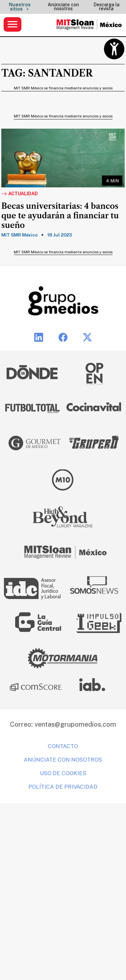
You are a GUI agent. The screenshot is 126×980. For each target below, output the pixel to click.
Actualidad (20, 194)
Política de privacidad (63, 787)
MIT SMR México (19, 235)
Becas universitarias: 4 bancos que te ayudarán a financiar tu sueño (60, 216)
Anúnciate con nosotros (63, 7)
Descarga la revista (106, 7)
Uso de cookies (63, 773)
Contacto (63, 746)
